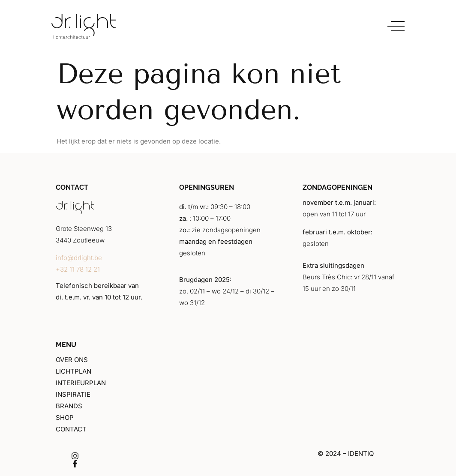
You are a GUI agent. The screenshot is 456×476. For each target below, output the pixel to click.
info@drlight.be (79, 258)
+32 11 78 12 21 (78, 269)
